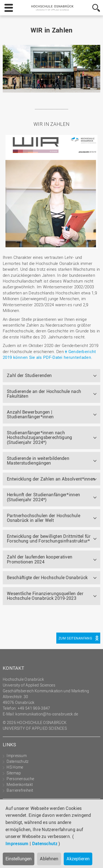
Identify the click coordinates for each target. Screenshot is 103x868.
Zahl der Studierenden (29, 375)
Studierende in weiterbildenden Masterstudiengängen (38, 461)
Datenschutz (45, 843)
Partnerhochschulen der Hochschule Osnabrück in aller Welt (44, 518)
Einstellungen (19, 859)
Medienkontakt (20, 784)
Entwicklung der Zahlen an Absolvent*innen (51, 479)
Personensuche (20, 779)
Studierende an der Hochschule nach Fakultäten (44, 394)
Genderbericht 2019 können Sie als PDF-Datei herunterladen (49, 354)
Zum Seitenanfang (75, 638)
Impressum (17, 843)
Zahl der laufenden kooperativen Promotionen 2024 (40, 559)
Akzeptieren (78, 859)
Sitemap (14, 773)
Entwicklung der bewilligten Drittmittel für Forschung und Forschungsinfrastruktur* (49, 539)
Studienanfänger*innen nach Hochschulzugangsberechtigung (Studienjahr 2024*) (39, 437)
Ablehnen (49, 859)
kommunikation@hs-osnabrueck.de (47, 714)
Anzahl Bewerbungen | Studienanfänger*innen (30, 414)
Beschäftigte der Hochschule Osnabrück (47, 577)
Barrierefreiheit (20, 790)
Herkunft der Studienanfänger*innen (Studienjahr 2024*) (43, 497)
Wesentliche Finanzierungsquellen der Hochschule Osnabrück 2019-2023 (45, 596)
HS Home (15, 767)
